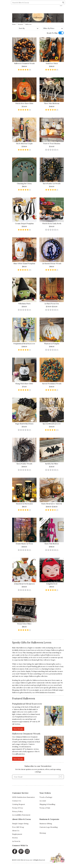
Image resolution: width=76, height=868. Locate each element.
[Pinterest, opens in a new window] (21, 851)
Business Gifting (46, 824)
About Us (16, 831)
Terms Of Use (18, 808)
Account (43, 801)
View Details (18, 729)
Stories (15, 838)
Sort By (29, 28)
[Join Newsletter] (60, 777)
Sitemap (43, 833)
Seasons (20, 24)
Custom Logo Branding (49, 827)
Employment (17, 834)
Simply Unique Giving (20, 824)
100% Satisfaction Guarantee (45, 693)
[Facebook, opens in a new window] (15, 851)
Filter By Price (53, 28)
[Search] (63, 10)
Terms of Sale (45, 808)
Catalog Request (19, 804)
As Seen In (16, 841)
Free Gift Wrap (18, 827)
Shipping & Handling (47, 804)
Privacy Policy (17, 811)
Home (14, 24)
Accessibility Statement (21, 815)
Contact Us (17, 801)
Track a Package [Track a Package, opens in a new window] (46, 797)
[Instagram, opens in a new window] (27, 851)
